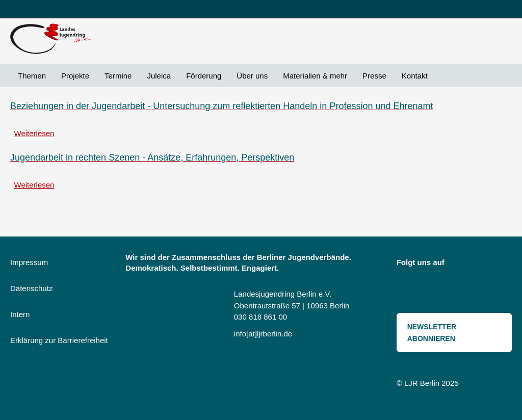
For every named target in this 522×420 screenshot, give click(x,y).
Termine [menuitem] (118, 76)
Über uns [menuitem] (252, 76)
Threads (409, 285)
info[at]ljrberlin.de (263, 334)
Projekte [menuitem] (75, 76)
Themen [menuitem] (32, 76)
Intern (20, 314)
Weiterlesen (34, 133)
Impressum (29, 262)
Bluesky (482, 265)
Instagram (459, 265)
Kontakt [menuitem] (415, 76)
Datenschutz (31, 288)
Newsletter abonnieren (432, 333)
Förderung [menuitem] (204, 76)
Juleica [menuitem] (159, 76)
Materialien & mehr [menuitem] (315, 76)
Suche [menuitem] (443, 76)
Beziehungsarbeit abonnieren (14, 207)
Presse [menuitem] (374, 76)
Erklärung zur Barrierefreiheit (59, 340)
